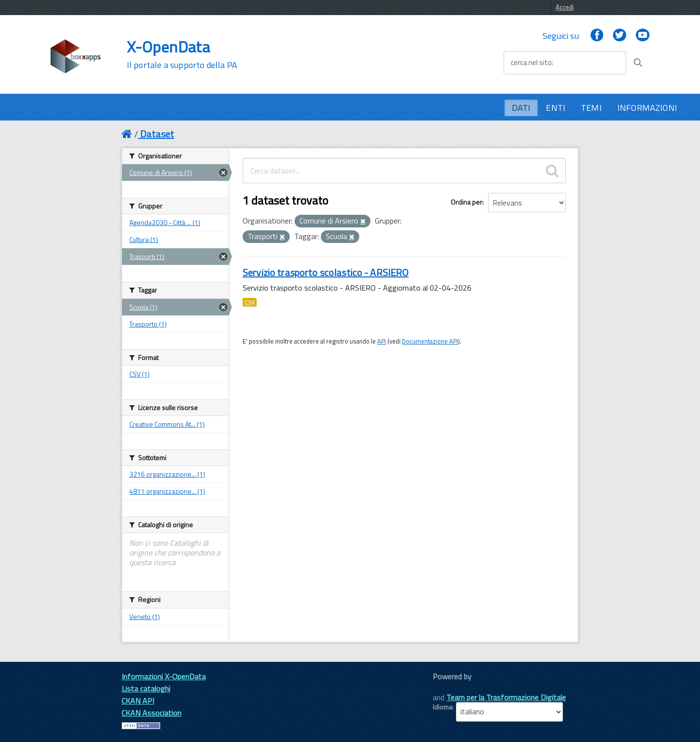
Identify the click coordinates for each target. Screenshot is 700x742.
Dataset (157, 134)
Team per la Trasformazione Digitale (506, 697)
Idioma (442, 707)
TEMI (591, 108)
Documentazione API (430, 341)
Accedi (565, 7)
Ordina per (466, 202)
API (382, 341)
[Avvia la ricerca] (638, 63)
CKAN (449, 687)
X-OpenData (182, 54)
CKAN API (138, 701)
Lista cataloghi (146, 689)
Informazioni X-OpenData (164, 676)
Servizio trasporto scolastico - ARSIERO (325, 272)
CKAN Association (151, 713)
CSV (250, 302)
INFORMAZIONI (647, 108)
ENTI (556, 108)
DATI (521, 108)
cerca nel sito (531, 63)
